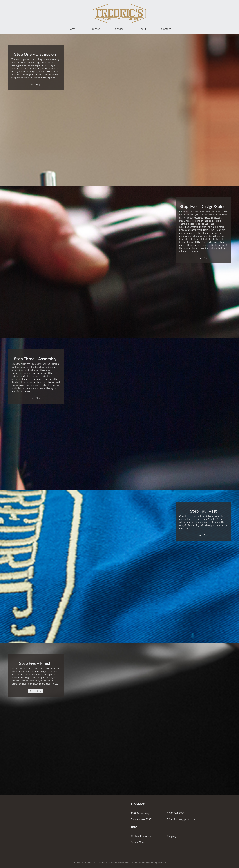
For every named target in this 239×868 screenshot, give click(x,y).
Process (95, 29)
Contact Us (36, 691)
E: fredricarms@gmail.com (181, 819)
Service (119, 29)
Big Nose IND (91, 863)
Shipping (171, 836)
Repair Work (138, 842)
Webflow (162, 863)
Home (72, 29)
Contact (166, 29)
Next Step (36, 84)
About (142, 29)
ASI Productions (116, 863)
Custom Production (142, 836)
